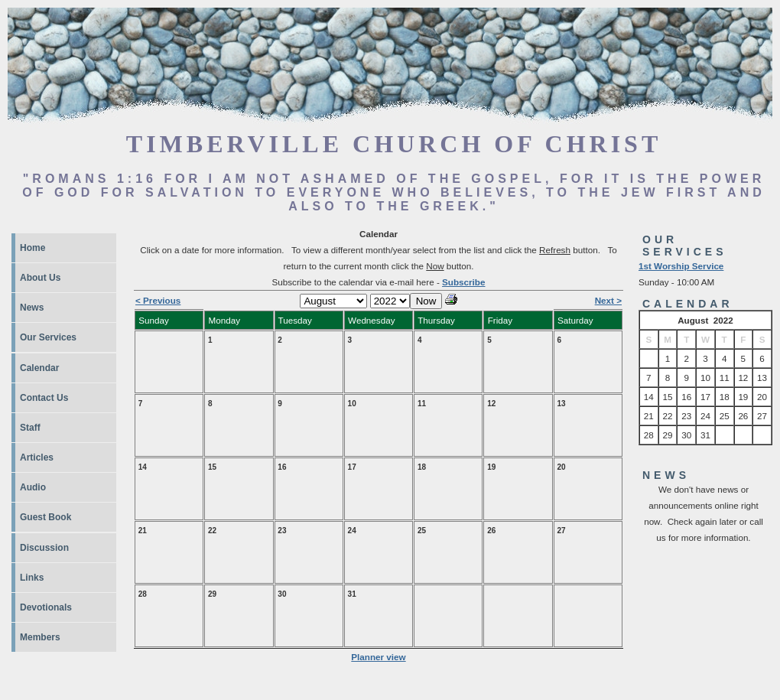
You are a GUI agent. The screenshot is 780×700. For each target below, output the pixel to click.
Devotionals (46, 607)
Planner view (378, 657)
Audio (33, 487)
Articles (37, 457)
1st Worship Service (681, 266)
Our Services (48, 337)
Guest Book (45, 517)
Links (32, 578)
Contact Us (44, 398)
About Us (40, 278)
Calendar (39, 368)
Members (40, 637)
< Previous (158, 300)
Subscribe (463, 282)
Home (32, 248)
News (32, 308)
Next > (608, 300)
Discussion (44, 548)
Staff (30, 428)
